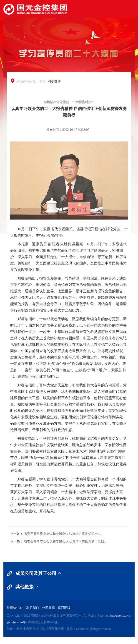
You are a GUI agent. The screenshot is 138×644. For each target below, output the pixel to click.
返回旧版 (64, 608)
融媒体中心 (15, 608)
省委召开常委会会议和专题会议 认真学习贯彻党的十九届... (65, 541)
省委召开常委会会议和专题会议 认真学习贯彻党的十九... (64, 534)
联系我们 (33, 608)
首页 (43, 82)
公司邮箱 (48, 608)
